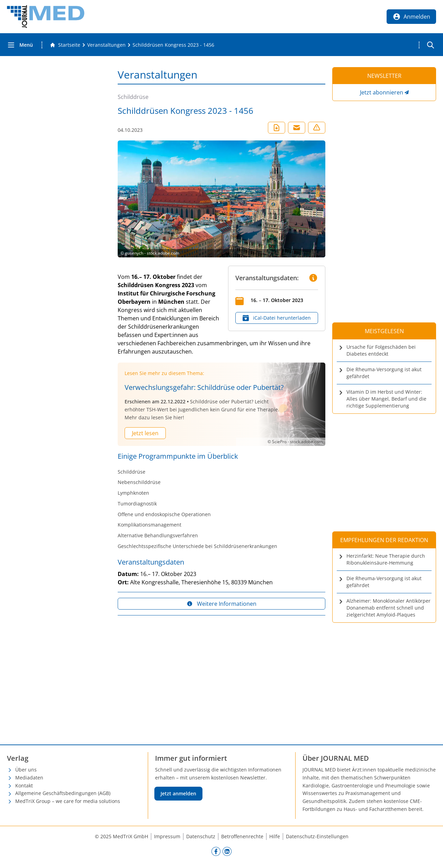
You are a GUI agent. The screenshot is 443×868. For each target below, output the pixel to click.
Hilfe (275, 836)
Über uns (26, 770)
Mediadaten (29, 778)
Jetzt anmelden (178, 793)
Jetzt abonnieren (382, 92)
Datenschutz (201, 836)
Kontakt (24, 785)
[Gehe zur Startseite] (65, 45)
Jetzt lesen (145, 433)
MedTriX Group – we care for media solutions (68, 801)
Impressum (167, 836)
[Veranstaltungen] (106, 45)
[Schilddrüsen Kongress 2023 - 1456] (173, 45)
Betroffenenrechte (242, 836)
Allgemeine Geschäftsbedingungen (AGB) (63, 793)
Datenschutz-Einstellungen (317, 836)
